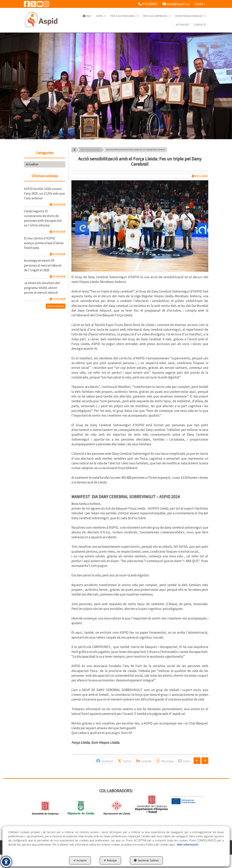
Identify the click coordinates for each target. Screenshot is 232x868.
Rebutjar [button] (111, 860)
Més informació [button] (188, 845)
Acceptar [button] (80, 860)
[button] (27, 5)
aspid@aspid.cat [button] (176, 4)
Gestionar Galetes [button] (146, 860)
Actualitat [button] (32, 164)
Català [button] (200, 4)
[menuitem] (148, 4)
